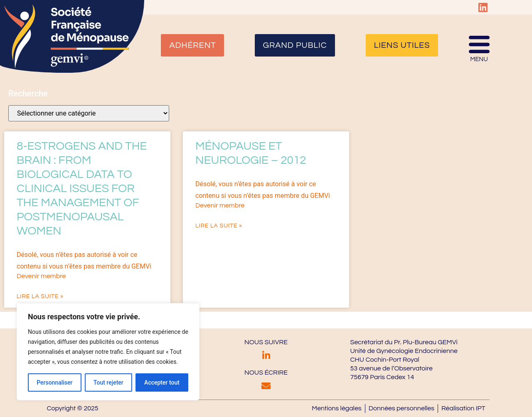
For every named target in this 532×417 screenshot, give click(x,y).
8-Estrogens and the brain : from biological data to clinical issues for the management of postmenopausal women (82, 189)
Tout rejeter (108, 382)
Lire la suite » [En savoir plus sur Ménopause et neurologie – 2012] (219, 226)
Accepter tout (162, 382)
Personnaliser (54, 382)
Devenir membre (41, 276)
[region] (108, 352)
